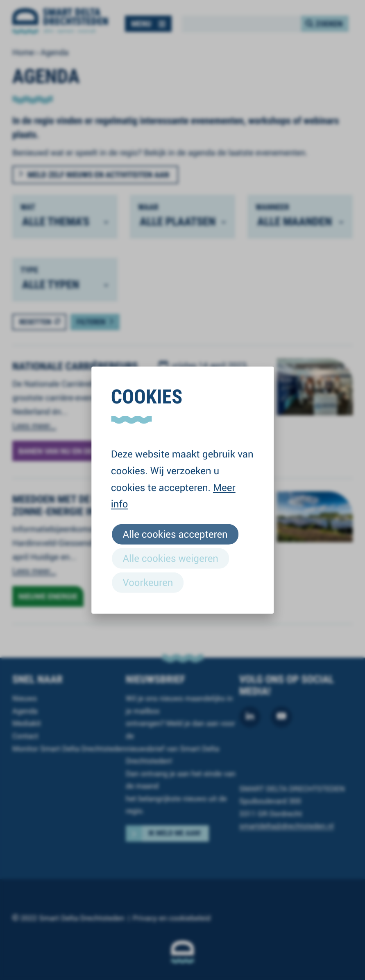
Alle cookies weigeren (171, 558)
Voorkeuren (148, 582)
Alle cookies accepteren (175, 534)
